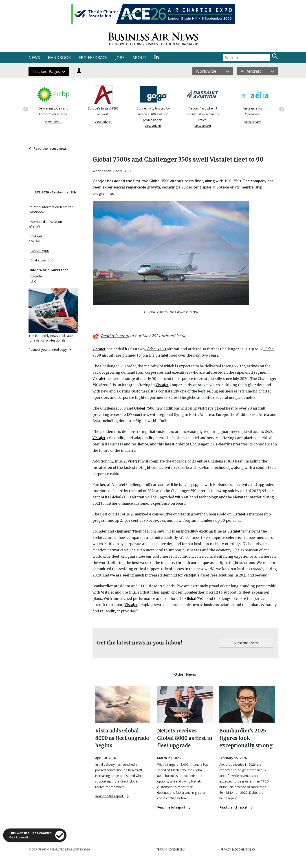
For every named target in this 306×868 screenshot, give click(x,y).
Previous (25, 109)
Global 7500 (40, 251)
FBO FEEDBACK (93, 57)
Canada (36, 276)
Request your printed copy (50, 350)
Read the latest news (48, 148)
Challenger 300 (42, 260)
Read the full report (112, 796)
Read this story (115, 336)
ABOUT (140, 57)
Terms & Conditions (171, 849)
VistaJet (36, 236)
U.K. (34, 281)
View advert (53, 122)
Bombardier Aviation (46, 221)
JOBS (120, 57)
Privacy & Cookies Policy (238, 849)
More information (20, 837)
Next (281, 109)
